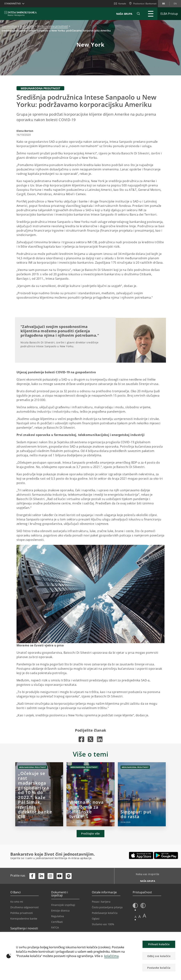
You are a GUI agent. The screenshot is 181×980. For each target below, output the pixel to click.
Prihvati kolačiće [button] (159, 944)
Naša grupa (27, 26)
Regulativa (58, 916)
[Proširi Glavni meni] (151, 14)
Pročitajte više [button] (90, 834)
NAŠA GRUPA (124, 14)
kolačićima (111, 956)
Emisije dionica (60, 911)
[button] (138, 14)
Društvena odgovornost (25, 907)
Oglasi (96, 919)
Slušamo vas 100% (103, 924)
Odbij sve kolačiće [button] (159, 956)
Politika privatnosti (22, 913)
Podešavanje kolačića (105, 913)
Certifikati (57, 922)
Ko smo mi (17, 902)
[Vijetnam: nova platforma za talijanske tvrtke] (90, 794)
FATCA (55, 927)
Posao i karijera (101, 902)
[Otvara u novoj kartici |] (81, 739)
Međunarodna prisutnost (53, 26)
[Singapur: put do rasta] (142, 794)
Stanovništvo (9, 26)
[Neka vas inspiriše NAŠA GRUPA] (146, 880)
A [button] (136, 917)
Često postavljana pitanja (107, 907)
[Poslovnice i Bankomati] (143, 4)
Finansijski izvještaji (63, 905)
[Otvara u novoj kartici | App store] (141, 855)
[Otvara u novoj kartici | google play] (166, 855)
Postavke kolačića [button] (159, 968)
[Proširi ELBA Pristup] (169, 14)
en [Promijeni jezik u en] (175, 4)
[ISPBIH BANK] (22, 14)
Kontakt (120, 4)
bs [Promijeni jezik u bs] (164, 4)
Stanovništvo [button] (13, 4)
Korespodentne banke (24, 919)
